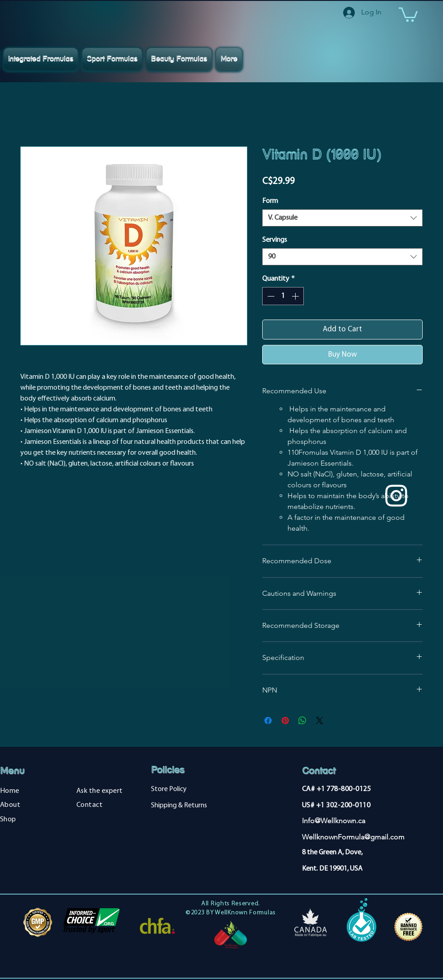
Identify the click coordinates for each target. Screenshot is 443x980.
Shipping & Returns (179, 806)
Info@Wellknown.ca (334, 821)
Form (270, 201)
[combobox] (342, 218)
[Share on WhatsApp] (302, 721)
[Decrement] (270, 296)
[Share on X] (320, 721)
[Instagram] (396, 496)
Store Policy (169, 789)
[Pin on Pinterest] (285, 721)
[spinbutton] (283, 296)
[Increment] (296, 296)
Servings (275, 240)
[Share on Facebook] (268, 721)
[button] (408, 14)
